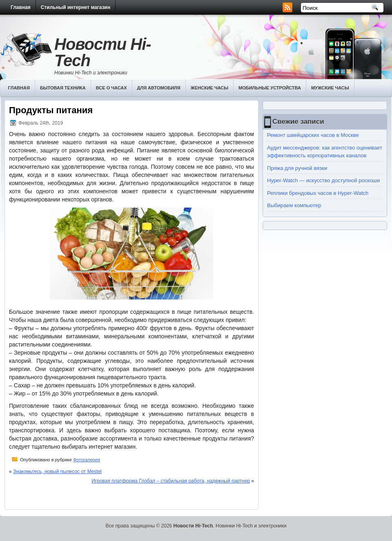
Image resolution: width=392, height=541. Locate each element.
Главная (21, 7)
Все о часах (111, 88)
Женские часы (209, 88)
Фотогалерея (87, 460)
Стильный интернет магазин (76, 7)
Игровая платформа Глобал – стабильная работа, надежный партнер (171, 481)
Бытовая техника (63, 88)
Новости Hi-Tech (103, 52)
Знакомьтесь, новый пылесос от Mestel (57, 472)
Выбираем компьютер (294, 205)
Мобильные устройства (270, 88)
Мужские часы (330, 88)
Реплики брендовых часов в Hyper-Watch (318, 193)
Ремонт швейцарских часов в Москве (313, 135)
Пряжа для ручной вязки (297, 168)
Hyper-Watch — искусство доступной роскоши (323, 180)
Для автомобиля (159, 88)
